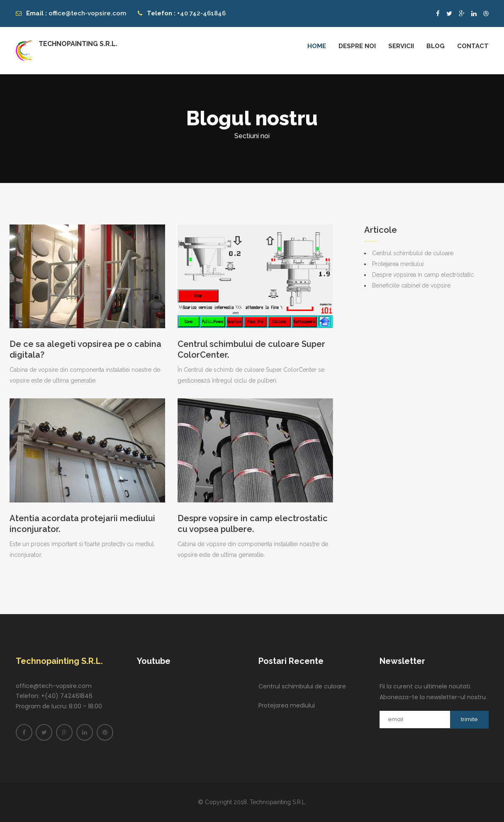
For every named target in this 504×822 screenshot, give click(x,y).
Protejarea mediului (398, 264)
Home (317, 46)
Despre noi (357, 46)
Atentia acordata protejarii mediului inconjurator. (82, 524)
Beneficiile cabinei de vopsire (411, 285)
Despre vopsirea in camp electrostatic (423, 275)
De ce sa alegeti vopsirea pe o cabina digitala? (85, 349)
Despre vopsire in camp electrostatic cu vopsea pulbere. (253, 524)
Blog (436, 46)
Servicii (401, 46)
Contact (473, 46)
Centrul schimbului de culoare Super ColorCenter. (251, 349)
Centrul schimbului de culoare (413, 253)
